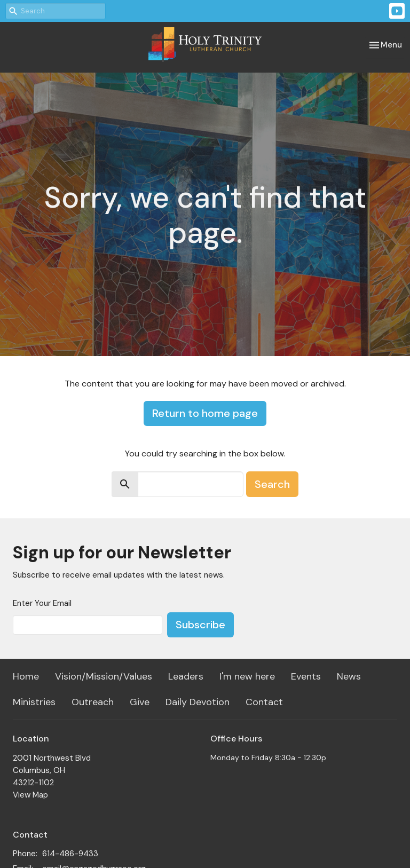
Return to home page (205, 413)
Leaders (186, 676)
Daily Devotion (198, 702)
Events (306, 676)
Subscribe (200, 625)
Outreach (93, 702)
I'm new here (247, 676)
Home (26, 676)
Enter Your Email (42, 603)
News (349, 676)
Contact (264, 702)
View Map (30, 795)
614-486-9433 (70, 854)
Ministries (34, 702)
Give (140, 702)
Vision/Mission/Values (104, 676)
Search (272, 484)
